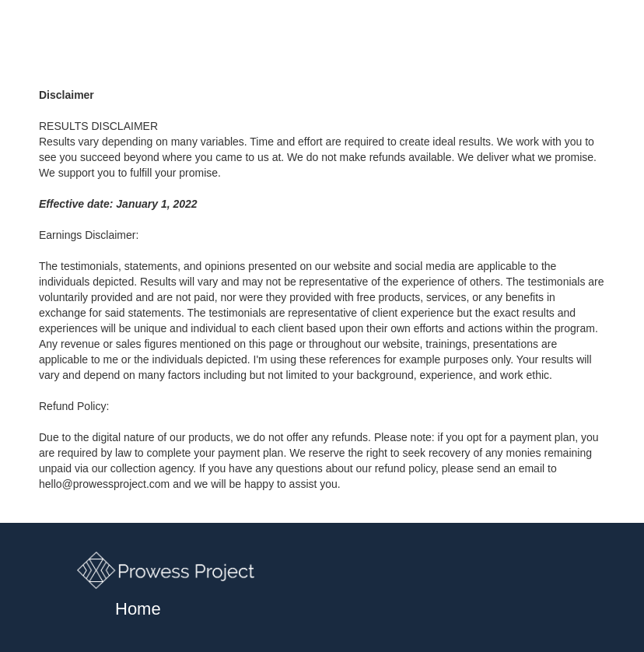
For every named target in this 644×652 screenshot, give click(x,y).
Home (138, 610)
